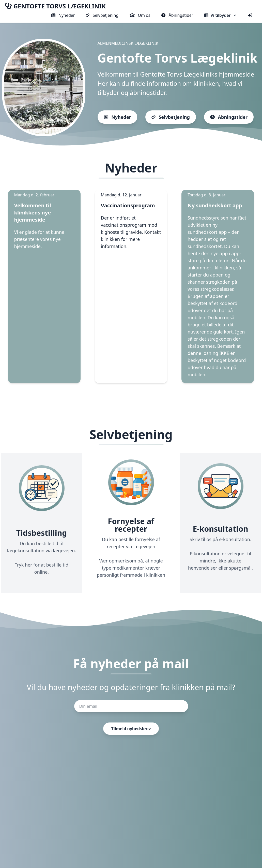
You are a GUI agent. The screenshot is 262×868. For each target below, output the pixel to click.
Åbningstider (177, 15)
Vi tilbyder (220, 15)
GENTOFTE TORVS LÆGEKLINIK (55, 6)
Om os (140, 15)
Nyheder (63, 15)
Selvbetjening (102, 15)
